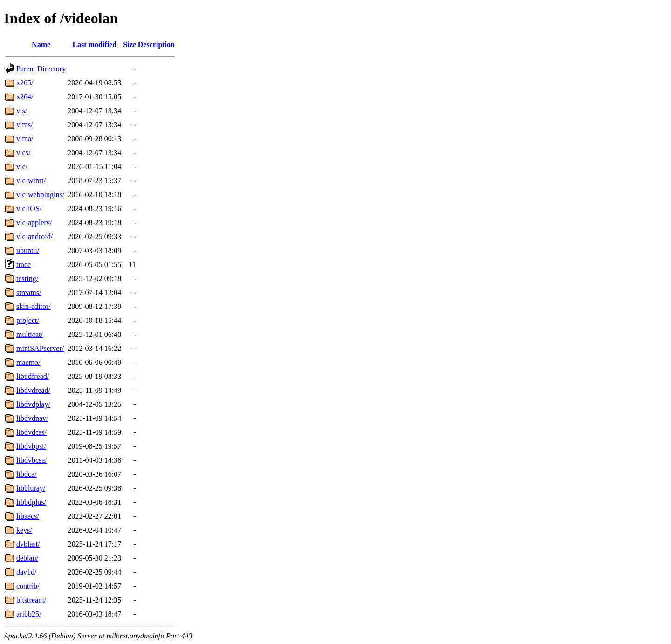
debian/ (27, 558)
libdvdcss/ (31, 432)
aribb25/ (29, 614)
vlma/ (25, 139)
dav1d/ (27, 572)
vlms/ (25, 125)
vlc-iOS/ (29, 209)
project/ (28, 320)
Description (156, 45)
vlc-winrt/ (31, 181)
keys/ (24, 530)
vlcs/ (23, 153)
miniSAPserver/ (40, 348)
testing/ (27, 278)
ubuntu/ (28, 250)
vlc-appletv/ (34, 223)
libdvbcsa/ (32, 460)
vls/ (22, 111)
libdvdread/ (33, 390)
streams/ (29, 292)
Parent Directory (41, 69)
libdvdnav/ (32, 418)
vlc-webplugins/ (40, 195)
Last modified (94, 45)
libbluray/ (31, 488)
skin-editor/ (34, 306)
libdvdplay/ (33, 404)
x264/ (25, 97)
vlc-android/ (34, 236)
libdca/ (27, 474)
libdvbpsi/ (31, 446)
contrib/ (28, 586)
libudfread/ (33, 376)
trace (24, 264)
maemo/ (28, 362)
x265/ (25, 83)
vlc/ (22, 167)
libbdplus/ (31, 502)
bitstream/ (31, 600)
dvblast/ (28, 544)
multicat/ (30, 334)
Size (130, 45)
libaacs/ (28, 516)
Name (41, 45)
